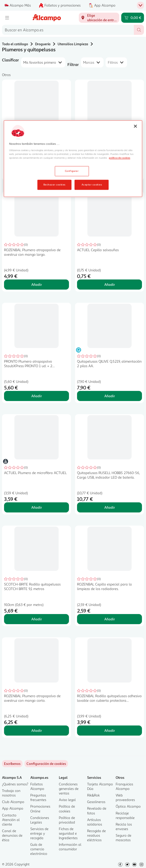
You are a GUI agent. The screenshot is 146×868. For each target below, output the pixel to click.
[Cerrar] (135, 126)
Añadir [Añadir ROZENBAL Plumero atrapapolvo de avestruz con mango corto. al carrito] (37, 730)
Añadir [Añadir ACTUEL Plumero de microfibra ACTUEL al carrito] (37, 507)
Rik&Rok (93, 795)
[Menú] (7, 18)
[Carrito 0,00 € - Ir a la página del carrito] (133, 18)
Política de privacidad (67, 820)
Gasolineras (96, 802)
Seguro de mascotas (124, 838)
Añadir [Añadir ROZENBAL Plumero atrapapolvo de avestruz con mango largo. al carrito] (37, 284)
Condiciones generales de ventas (69, 789)
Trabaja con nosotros (11, 793)
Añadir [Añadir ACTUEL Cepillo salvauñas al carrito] (110, 284)
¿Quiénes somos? (15, 784)
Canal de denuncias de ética (12, 835)
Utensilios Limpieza (73, 44)
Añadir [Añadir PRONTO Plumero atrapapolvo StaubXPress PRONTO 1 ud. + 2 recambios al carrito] (37, 396)
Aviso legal (67, 800)
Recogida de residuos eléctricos (96, 835)
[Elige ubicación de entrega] (99, 18)
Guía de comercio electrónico (39, 849)
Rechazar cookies (54, 184)
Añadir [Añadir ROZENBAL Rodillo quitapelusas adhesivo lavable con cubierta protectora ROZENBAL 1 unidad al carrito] (110, 730)
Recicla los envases (124, 826)
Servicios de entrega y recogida (39, 833)
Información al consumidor (70, 847)
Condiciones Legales (40, 820)
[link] (46, 764)
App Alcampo (13, 808)
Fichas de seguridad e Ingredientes (68, 833)
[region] (73, 159)
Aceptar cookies (92, 184)
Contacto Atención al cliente (11, 820)
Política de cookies (67, 808)
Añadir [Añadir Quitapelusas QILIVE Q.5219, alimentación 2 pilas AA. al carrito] (110, 396)
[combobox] (68, 30)
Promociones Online (40, 808)
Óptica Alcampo (128, 806)
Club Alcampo (13, 802)
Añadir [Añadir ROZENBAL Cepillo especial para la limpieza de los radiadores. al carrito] (110, 619)
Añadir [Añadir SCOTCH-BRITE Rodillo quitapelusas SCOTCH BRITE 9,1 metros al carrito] (37, 619)
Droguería (43, 44)
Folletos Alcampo (37, 786)
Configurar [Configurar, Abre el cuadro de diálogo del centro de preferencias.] (72, 171)
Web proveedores (125, 797)
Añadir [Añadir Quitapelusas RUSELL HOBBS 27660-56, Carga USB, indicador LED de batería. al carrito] (110, 507)
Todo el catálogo (15, 44)
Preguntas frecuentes (38, 797)
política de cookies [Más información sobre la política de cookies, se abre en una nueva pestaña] (119, 158)
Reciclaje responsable (125, 815)
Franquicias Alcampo (124, 786)
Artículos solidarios (95, 822)
